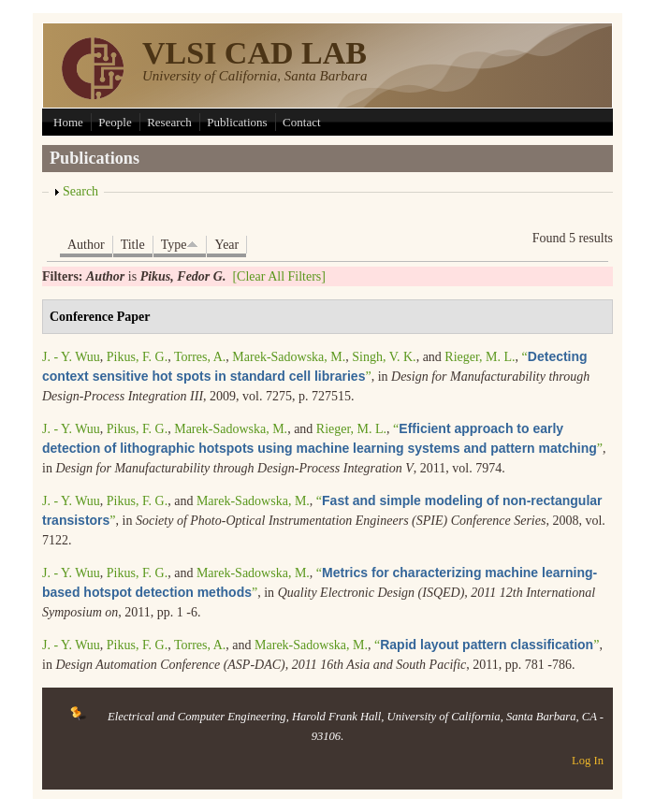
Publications (237, 122)
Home (68, 122)
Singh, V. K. (384, 357)
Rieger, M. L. (480, 357)
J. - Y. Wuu (71, 357)
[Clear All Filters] (279, 276)
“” (487, 645)
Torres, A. (200, 357)
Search (80, 191)
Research (169, 122)
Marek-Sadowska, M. (289, 357)
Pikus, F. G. (137, 357)
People (115, 122)
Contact (301, 122)
